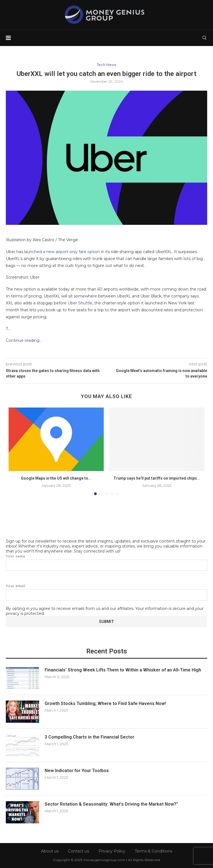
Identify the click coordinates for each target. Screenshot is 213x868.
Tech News (106, 65)
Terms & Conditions (154, 851)
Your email (106, 592)
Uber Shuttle (80, 303)
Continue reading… (24, 340)
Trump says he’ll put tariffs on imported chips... (157, 478)
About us (50, 851)
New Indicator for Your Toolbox (77, 771)
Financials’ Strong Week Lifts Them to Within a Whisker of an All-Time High (123, 670)
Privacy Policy (112, 851)
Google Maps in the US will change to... (56, 478)
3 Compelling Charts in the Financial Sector (89, 737)
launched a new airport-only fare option (62, 252)
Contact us (78, 851)
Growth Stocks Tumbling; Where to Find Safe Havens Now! (105, 703)
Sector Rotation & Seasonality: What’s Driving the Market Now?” (111, 804)
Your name (106, 563)
